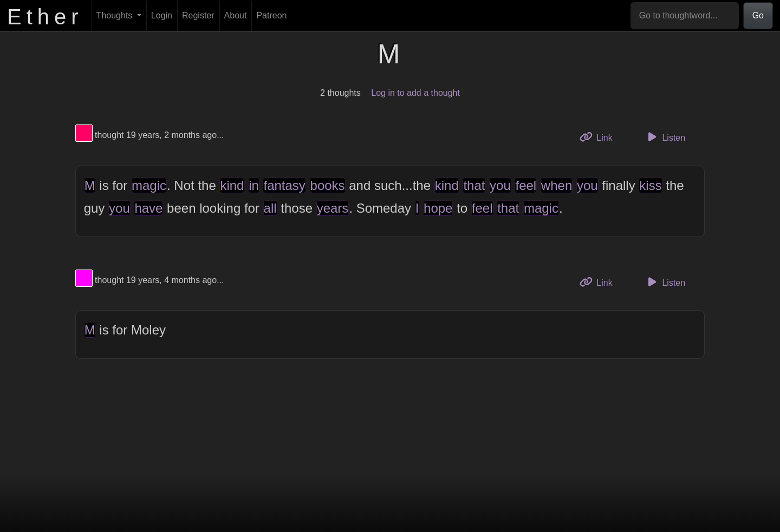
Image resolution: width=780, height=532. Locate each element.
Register (198, 15)
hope (438, 208)
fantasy (284, 185)
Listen (665, 137)
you (500, 185)
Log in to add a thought (415, 93)
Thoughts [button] (116, 15)
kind (232, 185)
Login (162, 15)
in (254, 185)
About (236, 15)
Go (758, 15)
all (270, 208)
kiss (650, 185)
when (557, 185)
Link (600, 137)
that (474, 185)
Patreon (271, 15)
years (333, 208)
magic (149, 185)
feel (526, 185)
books (328, 185)
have (148, 208)
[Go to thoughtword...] (685, 16)
